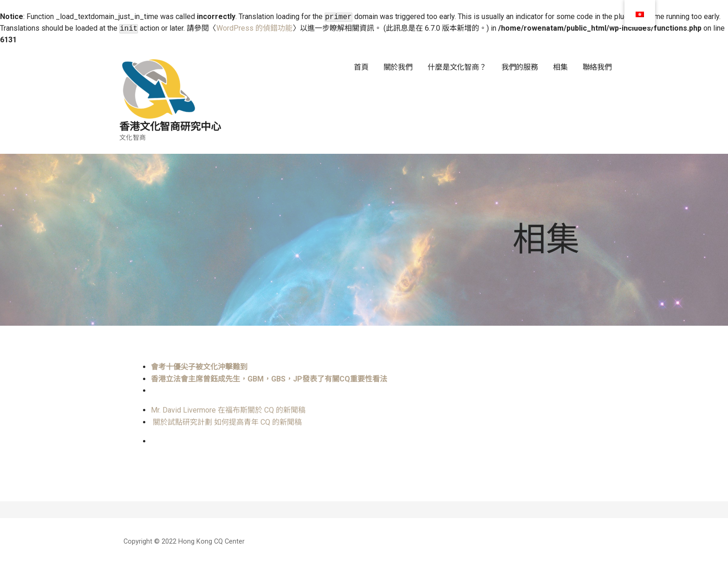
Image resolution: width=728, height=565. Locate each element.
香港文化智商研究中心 (170, 127)
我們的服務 (520, 67)
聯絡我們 (597, 67)
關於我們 (398, 67)
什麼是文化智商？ (457, 67)
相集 (560, 67)
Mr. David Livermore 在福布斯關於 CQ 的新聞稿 (228, 410)
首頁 (361, 67)
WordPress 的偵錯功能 (254, 28)
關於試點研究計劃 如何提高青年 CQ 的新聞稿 (228, 422)
